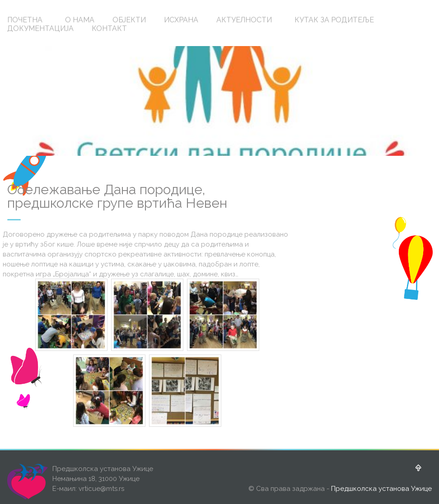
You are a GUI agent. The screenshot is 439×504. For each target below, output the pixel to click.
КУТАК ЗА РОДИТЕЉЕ (334, 20)
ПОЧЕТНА (25, 20)
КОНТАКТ (109, 28)
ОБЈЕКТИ (129, 20)
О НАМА (80, 20)
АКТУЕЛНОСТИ (244, 20)
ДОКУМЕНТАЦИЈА (40, 28)
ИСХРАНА (181, 20)
